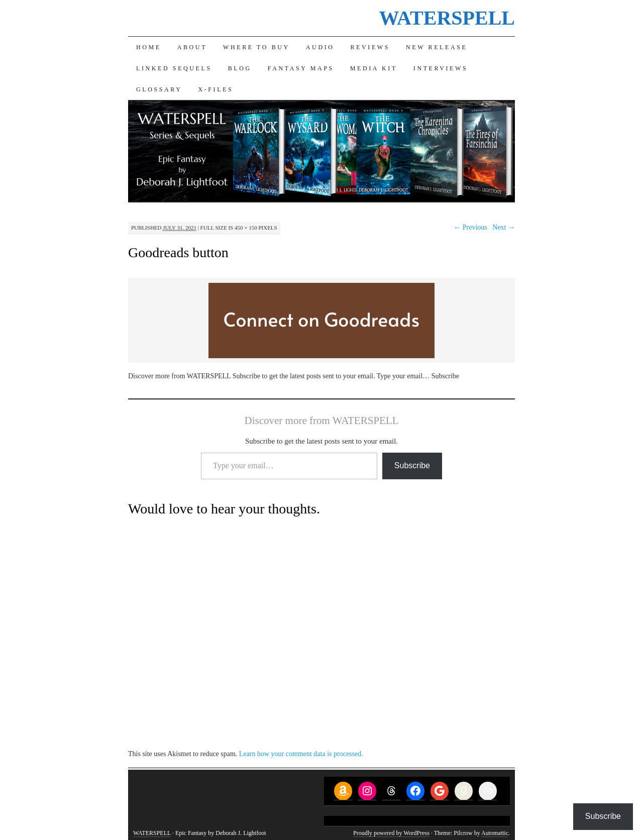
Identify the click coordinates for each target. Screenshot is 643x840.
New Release (437, 47)
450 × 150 (246, 228)
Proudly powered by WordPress (391, 833)
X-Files (216, 89)
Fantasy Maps (301, 68)
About (192, 47)
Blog (240, 68)
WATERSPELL (447, 18)
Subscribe (412, 465)
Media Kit (374, 68)
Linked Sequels (174, 68)
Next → (504, 227)
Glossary (159, 89)
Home (149, 47)
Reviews (370, 47)
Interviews (441, 68)
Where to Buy (256, 47)
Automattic (495, 833)
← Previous (470, 227)
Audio (320, 47)
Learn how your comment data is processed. (301, 754)
